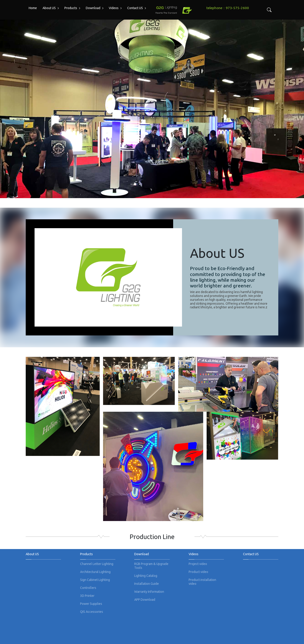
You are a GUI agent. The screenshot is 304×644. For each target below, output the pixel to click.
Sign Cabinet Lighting (95, 580)
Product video (198, 572)
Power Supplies (91, 604)
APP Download (145, 600)
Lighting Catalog (146, 576)
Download (93, 8)
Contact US (135, 8)
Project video (198, 564)
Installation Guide (147, 584)
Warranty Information (149, 592)
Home (33, 8)
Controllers (88, 588)
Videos (114, 8)
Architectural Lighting (95, 572)
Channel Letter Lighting (97, 564)
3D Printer (87, 596)
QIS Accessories (92, 612)
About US (49, 8)
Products (71, 8)
